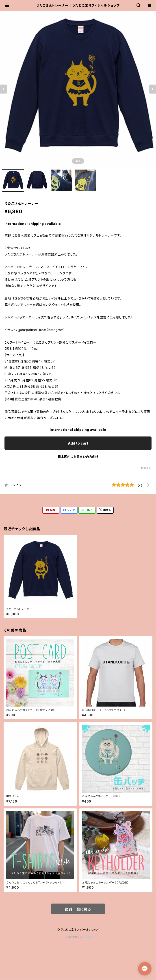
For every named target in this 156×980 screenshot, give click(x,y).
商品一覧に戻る (78, 909)
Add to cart (78, 443)
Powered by (78, 937)
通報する (146, 468)
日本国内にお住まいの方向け (78, 457)
